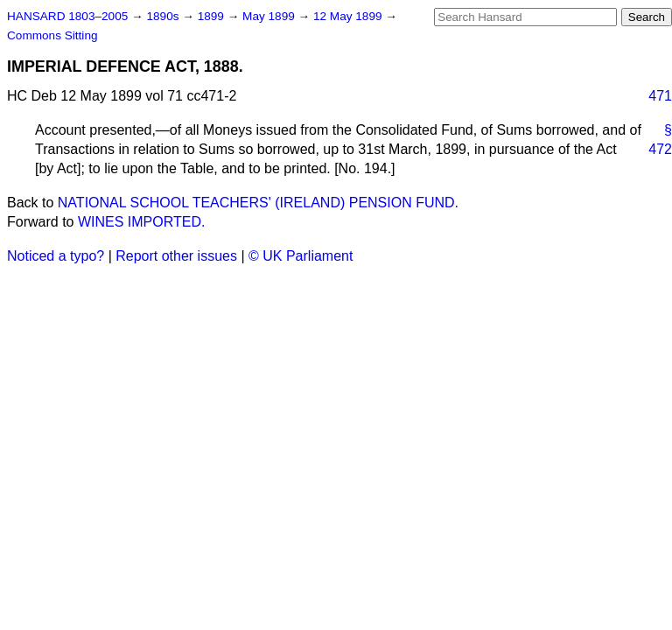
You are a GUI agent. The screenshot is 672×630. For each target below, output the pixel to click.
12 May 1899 (349, 16)
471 (660, 96)
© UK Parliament (301, 256)
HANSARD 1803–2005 (67, 16)
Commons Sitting (52, 35)
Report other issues (176, 256)
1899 (213, 16)
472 (660, 149)
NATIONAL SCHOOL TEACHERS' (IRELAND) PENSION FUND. (258, 203)
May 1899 (270, 16)
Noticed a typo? (56, 256)
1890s (164, 16)
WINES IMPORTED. (142, 222)
